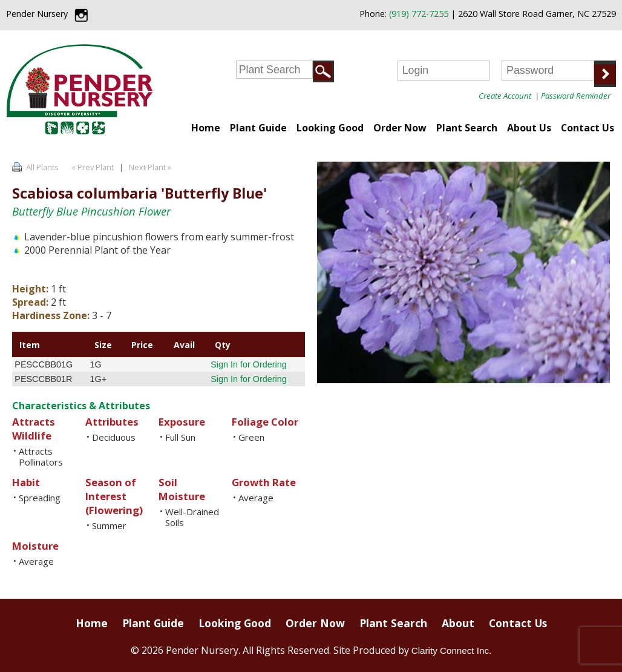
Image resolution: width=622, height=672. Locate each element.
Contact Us (588, 128)
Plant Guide (258, 128)
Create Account (505, 96)
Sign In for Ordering (249, 364)
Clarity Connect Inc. (452, 651)
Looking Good (330, 128)
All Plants (42, 167)
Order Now (400, 128)
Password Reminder (576, 96)
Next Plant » (151, 167)
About (458, 623)
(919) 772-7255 (419, 14)
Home (206, 128)
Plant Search (467, 128)
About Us (529, 128)
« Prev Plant (92, 167)
